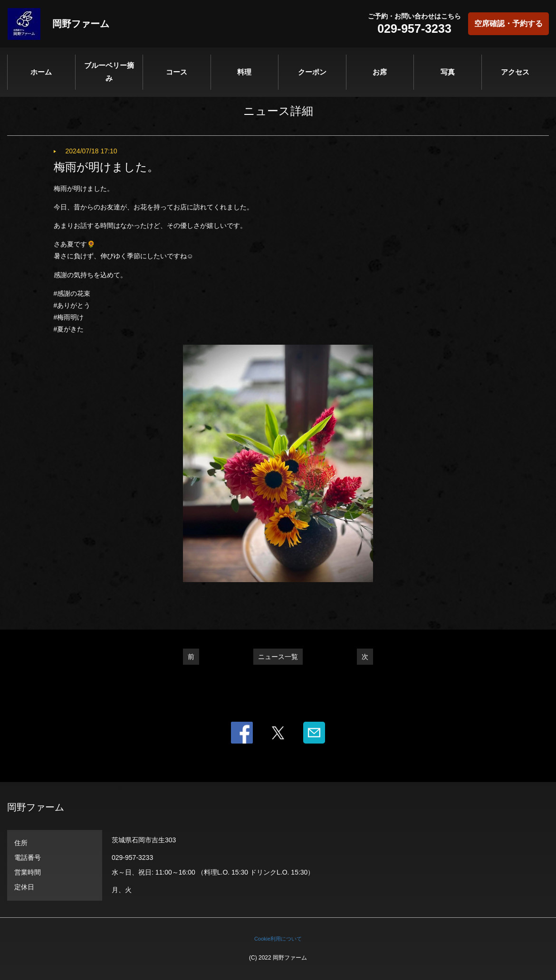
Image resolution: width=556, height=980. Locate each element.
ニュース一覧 (278, 657)
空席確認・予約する (508, 24)
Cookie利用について (278, 939)
